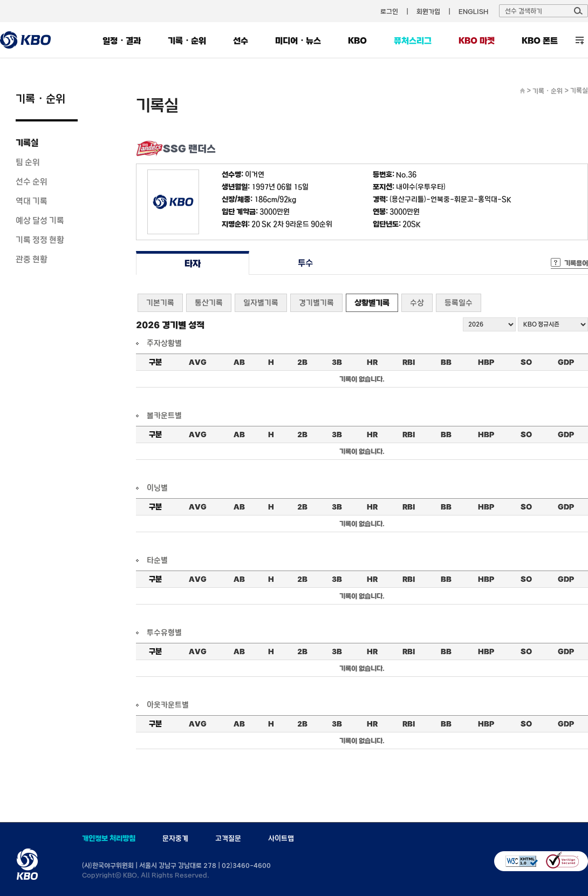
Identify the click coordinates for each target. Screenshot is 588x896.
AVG (198, 362)
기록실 (27, 142)
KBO (357, 40)
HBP (486, 362)
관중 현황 (32, 259)
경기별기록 (316, 303)
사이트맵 (281, 838)
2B (302, 362)
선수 (241, 40)
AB (239, 362)
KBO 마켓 (477, 40)
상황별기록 (372, 303)
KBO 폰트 (540, 40)
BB (446, 362)
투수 (306, 263)
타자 (192, 263)
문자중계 (175, 838)
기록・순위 (187, 40)
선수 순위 (32, 181)
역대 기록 (32, 201)
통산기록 (209, 303)
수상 (417, 303)
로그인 (389, 11)
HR (372, 362)
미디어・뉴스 (298, 40)
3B (337, 362)
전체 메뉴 (580, 40)
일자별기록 (261, 303)
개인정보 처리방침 (109, 838)
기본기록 (160, 303)
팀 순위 (28, 162)
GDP (566, 362)
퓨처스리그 (413, 40)
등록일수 (459, 303)
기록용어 (576, 263)
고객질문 (228, 838)
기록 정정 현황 (40, 240)
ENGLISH (473, 11)
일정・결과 (122, 40)
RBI (409, 362)
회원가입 (428, 11)
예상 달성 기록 (40, 220)
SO (526, 362)
